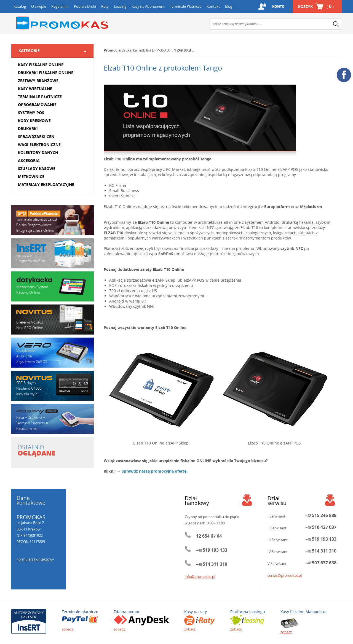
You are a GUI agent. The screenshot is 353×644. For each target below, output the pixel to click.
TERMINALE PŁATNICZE (40, 97)
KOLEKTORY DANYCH (38, 153)
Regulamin (60, 6)
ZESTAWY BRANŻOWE (38, 81)
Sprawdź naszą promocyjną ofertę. (155, 471)
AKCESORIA (29, 161)
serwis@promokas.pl (285, 575)
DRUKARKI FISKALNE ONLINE (46, 73)
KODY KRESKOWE (34, 121)
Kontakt (213, 6)
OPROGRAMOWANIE (37, 105)
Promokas (62, 23)
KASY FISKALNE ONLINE (41, 65)
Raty (105, 6)
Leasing (120, 6)
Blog (229, 6)
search (336, 24)
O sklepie (39, 6)
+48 (212, 550)
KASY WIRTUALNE (35, 89)
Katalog (20, 6)
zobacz (67, 629)
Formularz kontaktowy (35, 559)
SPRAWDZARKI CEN (36, 137)
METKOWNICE (31, 177)
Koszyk (316, 6)
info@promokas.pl (200, 576)
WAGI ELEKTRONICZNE (39, 145)
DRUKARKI (28, 129)
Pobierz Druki (85, 6)
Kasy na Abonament (148, 6)
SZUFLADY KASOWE (37, 169)
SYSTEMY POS (31, 113)
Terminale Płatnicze (186, 6)
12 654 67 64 (209, 536)
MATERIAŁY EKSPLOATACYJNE (46, 184)
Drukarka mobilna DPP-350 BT (146, 50)
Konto (278, 6)
